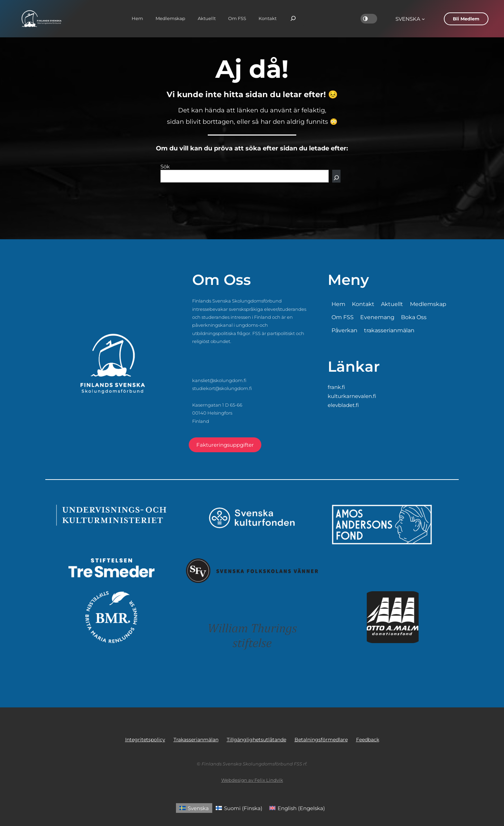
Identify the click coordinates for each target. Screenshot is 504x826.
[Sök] (336, 176)
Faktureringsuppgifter (225, 445)
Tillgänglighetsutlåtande (256, 740)
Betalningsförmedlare (321, 740)
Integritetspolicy (145, 740)
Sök (165, 166)
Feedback (368, 740)
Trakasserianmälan (196, 740)
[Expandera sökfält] (293, 19)
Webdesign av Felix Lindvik (252, 780)
